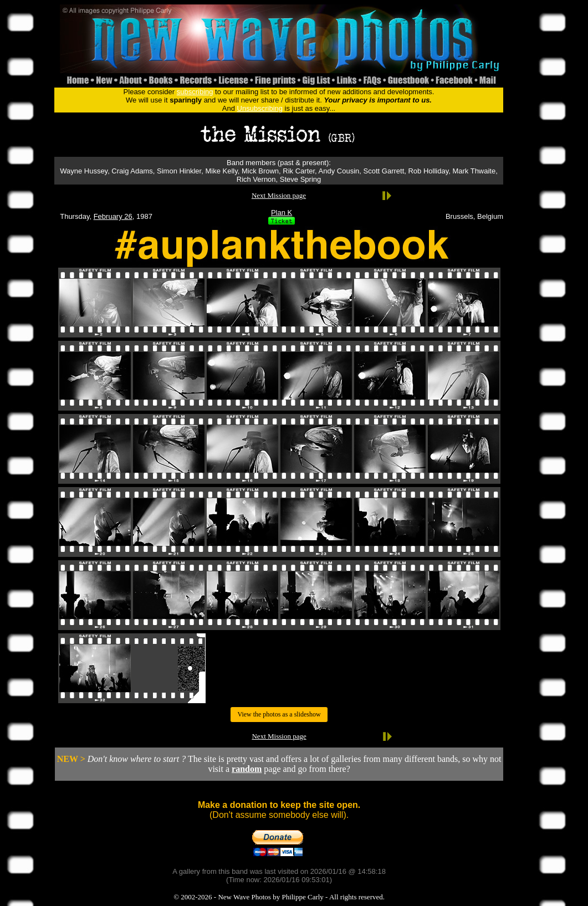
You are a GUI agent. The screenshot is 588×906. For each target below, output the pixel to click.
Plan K (282, 213)
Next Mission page (279, 195)
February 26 (113, 216)
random (247, 769)
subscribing (195, 92)
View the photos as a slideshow (279, 714)
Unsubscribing (260, 108)
